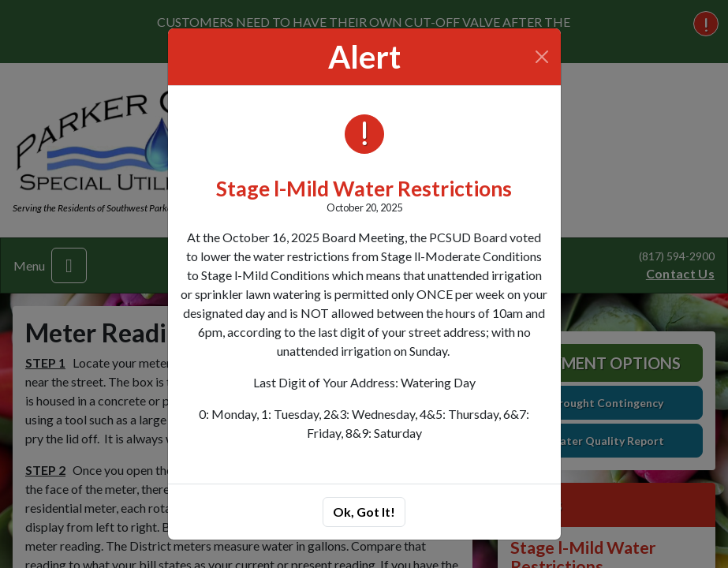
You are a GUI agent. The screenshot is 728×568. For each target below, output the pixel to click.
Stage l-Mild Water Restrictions (364, 189)
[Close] (541, 57)
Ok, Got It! (364, 512)
